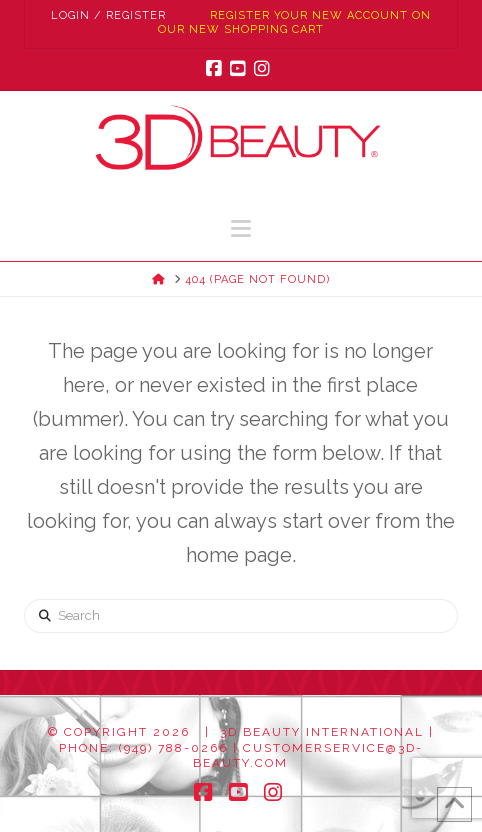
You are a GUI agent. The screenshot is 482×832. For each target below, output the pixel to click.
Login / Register (108, 15)
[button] (241, 228)
